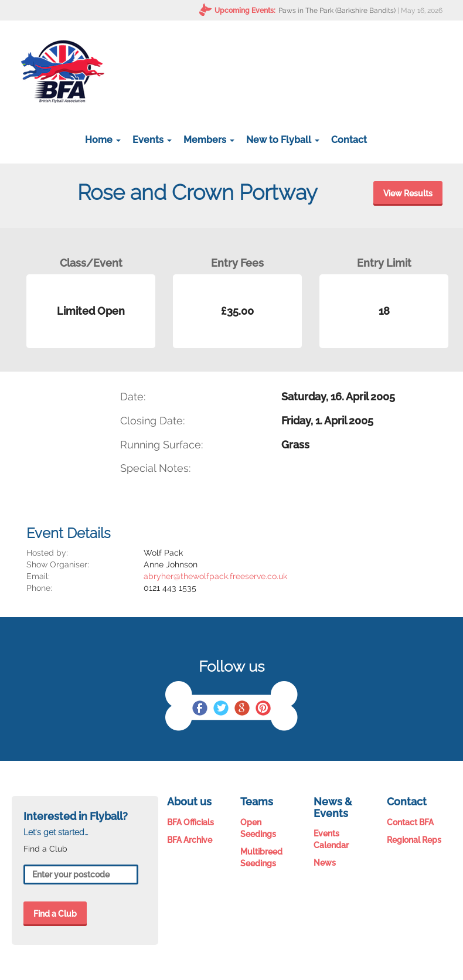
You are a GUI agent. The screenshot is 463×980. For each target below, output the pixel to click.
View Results (408, 193)
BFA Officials (190, 822)
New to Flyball (283, 140)
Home (103, 140)
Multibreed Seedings (261, 857)
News (325, 863)
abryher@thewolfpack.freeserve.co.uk (215, 576)
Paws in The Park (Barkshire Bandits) (337, 11)
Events (152, 140)
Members (209, 140)
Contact (349, 140)
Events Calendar (331, 839)
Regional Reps (414, 840)
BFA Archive (190, 840)
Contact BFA (410, 822)
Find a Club (55, 914)
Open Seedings (258, 828)
